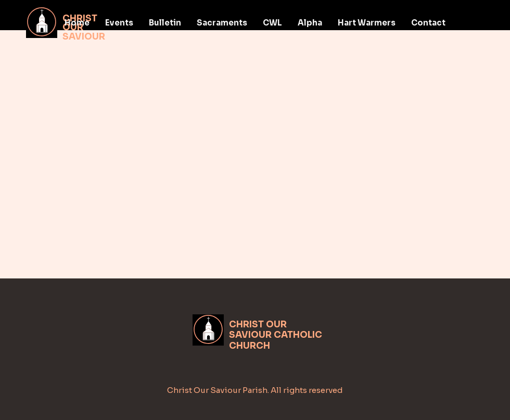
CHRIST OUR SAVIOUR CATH (264, 330)
